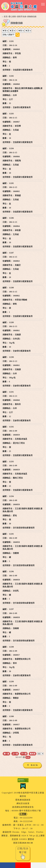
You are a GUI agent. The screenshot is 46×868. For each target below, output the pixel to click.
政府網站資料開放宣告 (23, 807)
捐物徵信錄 (32, 16)
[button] (43, 4)
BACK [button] (34, 765)
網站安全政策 (23, 803)
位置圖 (23, 814)
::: (3, 16)
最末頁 (33, 754)
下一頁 (24, 754)
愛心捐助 (12, 16)
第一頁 (6, 754)
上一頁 (15, 754)
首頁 (6, 16)
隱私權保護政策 (23, 800)
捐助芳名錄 (22, 16)
